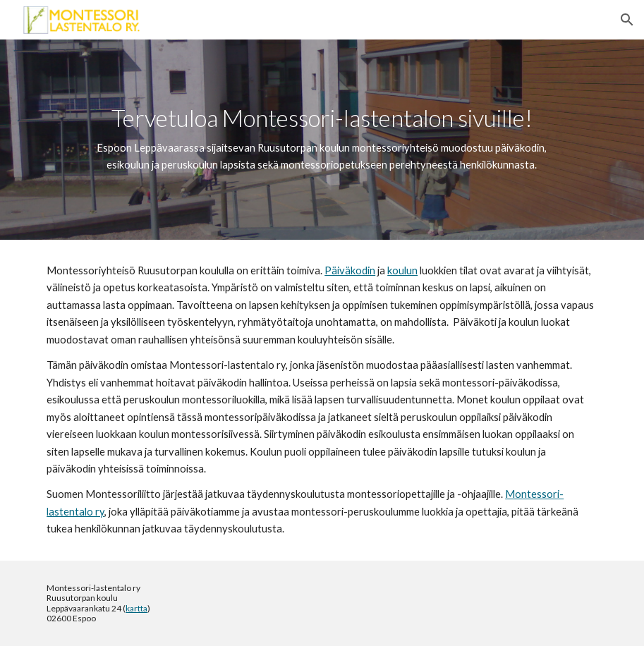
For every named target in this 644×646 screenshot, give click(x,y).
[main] (322, 140)
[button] (627, 20)
